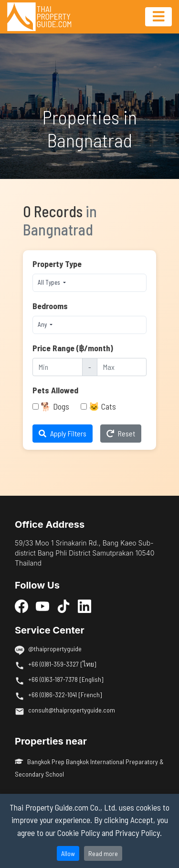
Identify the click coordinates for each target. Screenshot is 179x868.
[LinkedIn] (84, 606)
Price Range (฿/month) (73, 348)
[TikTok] (63, 606)
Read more (103, 853)
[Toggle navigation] (158, 17)
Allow (68, 853)
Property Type (57, 264)
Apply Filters (63, 433)
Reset (121, 433)
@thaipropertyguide (55, 649)
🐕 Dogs (55, 406)
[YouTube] (42, 606)
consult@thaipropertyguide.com (72, 710)
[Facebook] (21, 606)
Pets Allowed (55, 390)
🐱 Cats (102, 406)
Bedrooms (50, 306)
